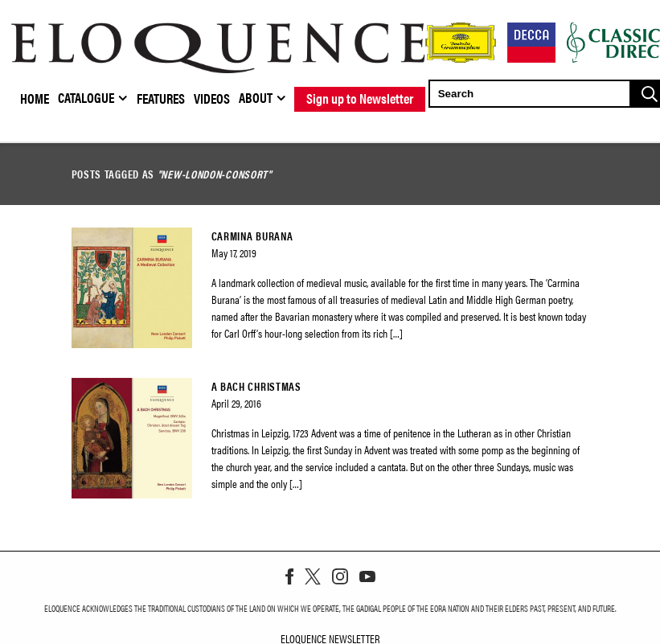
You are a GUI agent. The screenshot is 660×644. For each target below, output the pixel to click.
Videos (212, 98)
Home (35, 98)
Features (161, 98)
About (256, 97)
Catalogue (86, 97)
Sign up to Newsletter (360, 98)
